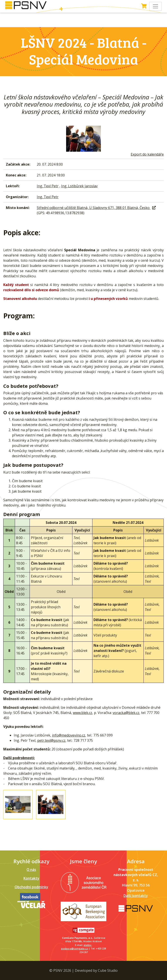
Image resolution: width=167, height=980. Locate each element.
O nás (31, 870)
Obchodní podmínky (31, 887)
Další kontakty (136, 896)
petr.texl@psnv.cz (51, 740)
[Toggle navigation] (155, 6)
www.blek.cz (83, 713)
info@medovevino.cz (69, 735)
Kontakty (31, 878)
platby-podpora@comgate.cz (77, 947)
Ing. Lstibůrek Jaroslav (79, 186)
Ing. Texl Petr (48, 186)
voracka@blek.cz (126, 713)
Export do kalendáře (147, 154)
